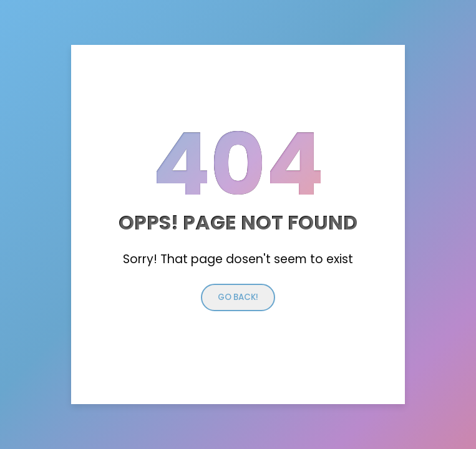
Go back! (238, 297)
